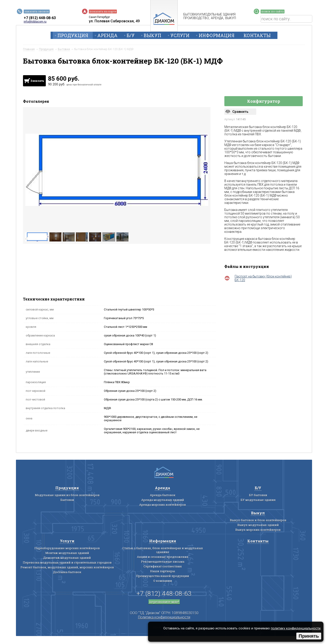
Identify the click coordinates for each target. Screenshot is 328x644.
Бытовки (64, 49)
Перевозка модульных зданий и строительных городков (67, 562)
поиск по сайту (273, 11)
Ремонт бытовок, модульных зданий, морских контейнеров (67, 567)
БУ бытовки (258, 495)
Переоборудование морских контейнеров (67, 548)
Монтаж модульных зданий (67, 553)
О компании (163, 581)
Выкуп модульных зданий (258, 525)
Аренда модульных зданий (163, 500)
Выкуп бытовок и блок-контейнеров (258, 520)
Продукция (73, 35)
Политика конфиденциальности (164, 617)
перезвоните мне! (164, 602)
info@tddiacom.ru (35, 22)
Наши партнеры (163, 571)
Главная (29, 49)
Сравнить (240, 112)
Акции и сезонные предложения (163, 557)
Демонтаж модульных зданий (67, 558)
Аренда (107, 35)
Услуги (180, 35)
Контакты (257, 35)
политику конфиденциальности (296, 628)
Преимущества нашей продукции (163, 576)
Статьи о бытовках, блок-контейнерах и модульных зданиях (163, 550)
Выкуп (152, 35)
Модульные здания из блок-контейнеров (67, 495)
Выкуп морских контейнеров (258, 530)
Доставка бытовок (67, 572)
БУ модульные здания (258, 500)
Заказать (37, 81)
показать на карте (103, 11)
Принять (309, 636)
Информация (217, 35)
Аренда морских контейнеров (163, 505)
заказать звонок (37, 11)
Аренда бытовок (163, 495)
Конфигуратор (264, 101)
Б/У (131, 35)
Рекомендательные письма (163, 562)
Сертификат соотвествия (163, 566)
